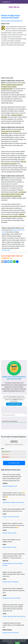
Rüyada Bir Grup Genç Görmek (12, 598)
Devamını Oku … (7, 250)
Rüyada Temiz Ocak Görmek (11, 517)
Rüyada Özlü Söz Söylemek (11, 582)
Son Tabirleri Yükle (14, 463)
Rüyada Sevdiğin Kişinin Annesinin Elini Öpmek (11, 17)
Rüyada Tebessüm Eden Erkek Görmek (14, 616)
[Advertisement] (14, 62)
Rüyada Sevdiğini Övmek (10, 486)
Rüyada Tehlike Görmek (10, 533)
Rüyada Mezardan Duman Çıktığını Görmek (13, 564)
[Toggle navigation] (25, 2)
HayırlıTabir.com (6, 2)
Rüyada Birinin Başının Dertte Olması (13, 502)
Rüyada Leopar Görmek (10, 547)
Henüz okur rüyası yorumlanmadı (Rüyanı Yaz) (12, 21)
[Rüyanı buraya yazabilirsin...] (14, 415)
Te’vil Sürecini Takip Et (14, 404)
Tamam (17, 643)
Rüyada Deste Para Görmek (11, 633)
